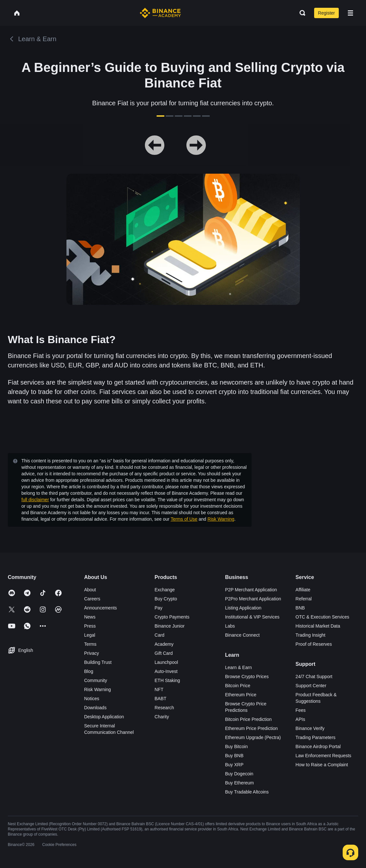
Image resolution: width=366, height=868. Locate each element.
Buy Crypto (166, 599)
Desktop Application (104, 717)
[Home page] (160, 13)
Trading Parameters (316, 737)
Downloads (95, 708)
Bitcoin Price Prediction (248, 719)
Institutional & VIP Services (252, 617)
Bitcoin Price (238, 686)
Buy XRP (234, 765)
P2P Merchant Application (251, 590)
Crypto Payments (172, 617)
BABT (161, 699)
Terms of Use (184, 519)
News (90, 617)
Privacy (91, 653)
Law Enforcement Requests (324, 756)
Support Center (311, 686)
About (90, 590)
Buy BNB (234, 756)
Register (326, 13)
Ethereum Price (241, 695)
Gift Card (164, 653)
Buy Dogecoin (239, 774)
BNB (300, 608)
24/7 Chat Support (314, 677)
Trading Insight (311, 635)
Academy (164, 644)
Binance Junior (170, 626)
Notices (92, 699)
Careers (92, 599)
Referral (304, 599)
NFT (159, 689)
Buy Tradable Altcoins (247, 792)
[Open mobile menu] (350, 13)
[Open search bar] (301, 13)
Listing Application (243, 608)
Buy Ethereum (239, 783)
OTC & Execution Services (323, 617)
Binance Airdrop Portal (318, 746)
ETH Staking (167, 680)
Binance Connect (242, 635)
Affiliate (303, 590)
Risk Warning (221, 519)
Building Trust (98, 662)
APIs (301, 719)
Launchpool (166, 662)
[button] (350, 13)
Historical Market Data (318, 626)
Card (159, 635)
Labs (230, 626)
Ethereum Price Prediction (251, 728)
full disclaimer (35, 500)
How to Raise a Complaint (322, 765)
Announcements (100, 608)
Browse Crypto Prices (247, 677)
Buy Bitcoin (236, 746)
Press (90, 626)
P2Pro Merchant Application (253, 599)
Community (95, 680)
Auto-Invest (166, 671)
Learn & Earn (238, 667)
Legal (89, 635)
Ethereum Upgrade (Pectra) (253, 737)
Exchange (165, 590)
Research (164, 708)
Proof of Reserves (314, 644)
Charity (162, 717)
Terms (90, 644)
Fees (301, 710)
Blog (89, 671)
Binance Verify (310, 728)
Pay (159, 608)
